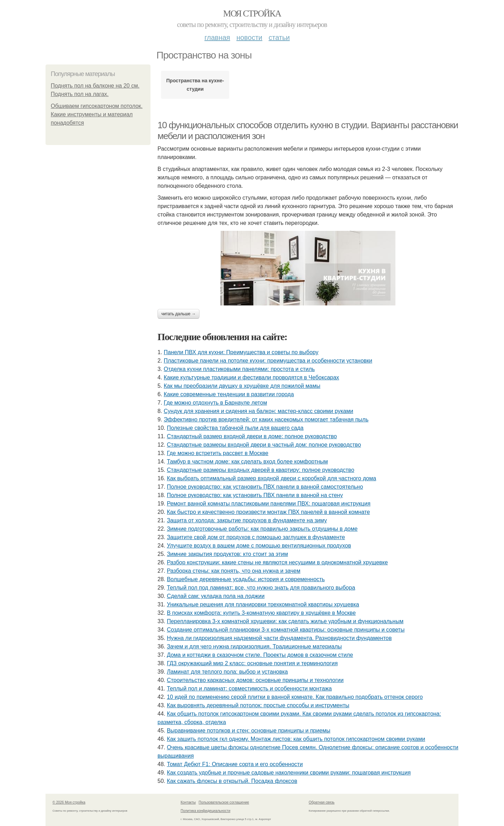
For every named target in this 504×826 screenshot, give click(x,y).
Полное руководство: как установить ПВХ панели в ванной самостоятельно (265, 487)
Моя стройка (252, 13)
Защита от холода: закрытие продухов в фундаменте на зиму (247, 520)
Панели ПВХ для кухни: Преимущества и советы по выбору (241, 352)
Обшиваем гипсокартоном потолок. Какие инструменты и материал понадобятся (97, 114)
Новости (249, 37)
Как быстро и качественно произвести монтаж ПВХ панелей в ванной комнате (268, 512)
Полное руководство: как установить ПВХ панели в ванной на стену (255, 495)
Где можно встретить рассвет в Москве (218, 453)
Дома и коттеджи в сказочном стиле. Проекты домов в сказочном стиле (260, 655)
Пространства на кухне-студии (195, 85)
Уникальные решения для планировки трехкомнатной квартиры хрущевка (263, 604)
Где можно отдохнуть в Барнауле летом (215, 403)
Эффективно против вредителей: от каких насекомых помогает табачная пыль (266, 419)
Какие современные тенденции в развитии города (229, 394)
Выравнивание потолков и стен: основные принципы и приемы (249, 731)
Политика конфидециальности (205, 811)
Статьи (279, 37)
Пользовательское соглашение (224, 802)
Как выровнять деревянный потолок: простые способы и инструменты (258, 705)
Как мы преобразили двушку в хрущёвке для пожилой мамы (242, 386)
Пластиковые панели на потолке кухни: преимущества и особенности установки (268, 361)
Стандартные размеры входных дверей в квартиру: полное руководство (261, 470)
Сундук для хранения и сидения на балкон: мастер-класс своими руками (258, 411)
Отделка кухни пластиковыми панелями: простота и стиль (239, 369)
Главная (217, 37)
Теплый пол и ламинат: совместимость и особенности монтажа (249, 689)
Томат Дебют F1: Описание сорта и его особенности (235, 764)
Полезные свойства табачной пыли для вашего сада (235, 428)
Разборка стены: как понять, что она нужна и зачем (234, 571)
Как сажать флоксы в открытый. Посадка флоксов (232, 781)
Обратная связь (322, 802)
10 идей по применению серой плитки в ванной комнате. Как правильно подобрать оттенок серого (295, 697)
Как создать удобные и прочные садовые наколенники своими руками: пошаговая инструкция (289, 773)
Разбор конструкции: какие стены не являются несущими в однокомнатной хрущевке (277, 562)
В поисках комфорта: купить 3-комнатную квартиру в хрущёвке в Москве (261, 613)
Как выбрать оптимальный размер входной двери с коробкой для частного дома (272, 478)
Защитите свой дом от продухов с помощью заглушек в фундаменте (256, 537)
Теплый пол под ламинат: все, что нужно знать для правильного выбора (261, 588)
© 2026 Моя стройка (69, 802)
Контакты (188, 802)
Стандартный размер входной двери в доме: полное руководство (252, 436)
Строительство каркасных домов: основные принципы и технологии (255, 680)
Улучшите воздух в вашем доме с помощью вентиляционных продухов (259, 546)
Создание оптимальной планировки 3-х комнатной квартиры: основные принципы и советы (286, 630)
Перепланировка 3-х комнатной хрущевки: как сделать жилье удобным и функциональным (285, 621)
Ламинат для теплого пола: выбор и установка (227, 672)
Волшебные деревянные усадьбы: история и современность (246, 579)
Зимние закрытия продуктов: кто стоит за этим (227, 554)
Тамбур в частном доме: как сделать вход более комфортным (247, 462)
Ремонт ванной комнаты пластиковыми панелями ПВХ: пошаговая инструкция (269, 504)
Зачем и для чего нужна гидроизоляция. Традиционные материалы (254, 646)
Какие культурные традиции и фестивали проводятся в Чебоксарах (251, 377)
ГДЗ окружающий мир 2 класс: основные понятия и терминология (252, 663)
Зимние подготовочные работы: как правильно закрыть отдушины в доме (262, 529)
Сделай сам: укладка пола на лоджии (216, 596)
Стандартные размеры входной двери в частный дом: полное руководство (264, 445)
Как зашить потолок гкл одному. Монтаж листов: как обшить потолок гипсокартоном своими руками (296, 739)
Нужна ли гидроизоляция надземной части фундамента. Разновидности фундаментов (279, 638)
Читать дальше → (178, 314)
